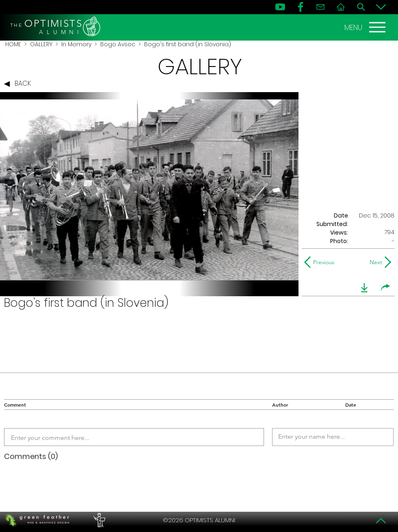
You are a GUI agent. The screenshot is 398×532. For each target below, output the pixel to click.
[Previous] (321, 262)
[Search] (361, 7)
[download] (364, 288)
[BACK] (19, 84)
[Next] (374, 262)
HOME (13, 44)
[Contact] (320, 7)
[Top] (381, 521)
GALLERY (41, 44)
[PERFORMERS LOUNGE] (98, 520)
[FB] (301, 7)
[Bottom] (381, 7)
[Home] (341, 7)
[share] (385, 288)
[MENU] (366, 27)
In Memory (76, 44)
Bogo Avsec (118, 44)
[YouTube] (280, 7)
